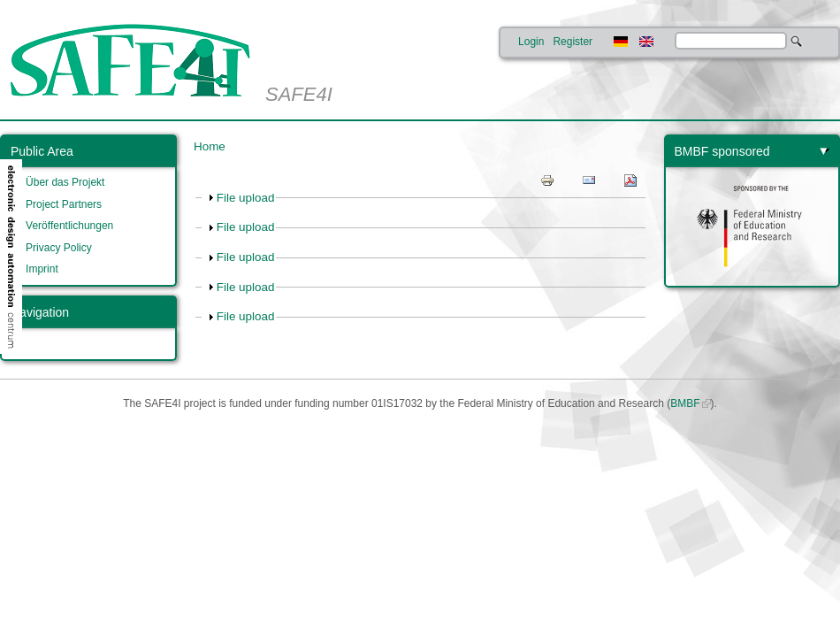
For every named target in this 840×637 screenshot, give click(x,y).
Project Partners (64, 204)
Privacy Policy (59, 248)
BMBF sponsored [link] (722, 151)
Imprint (42, 269)
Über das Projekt (65, 182)
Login (531, 42)
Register (573, 42)
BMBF (685, 403)
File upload (246, 198)
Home (210, 146)
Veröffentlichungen (69, 226)
